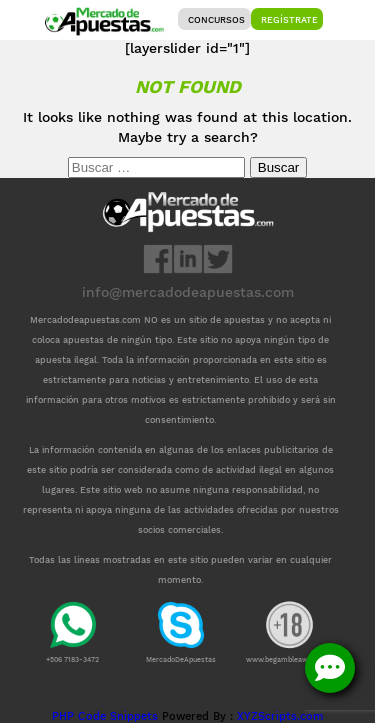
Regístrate (289, 20)
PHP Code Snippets (105, 716)
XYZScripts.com (280, 716)
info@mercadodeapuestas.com (188, 292)
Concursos (216, 20)
